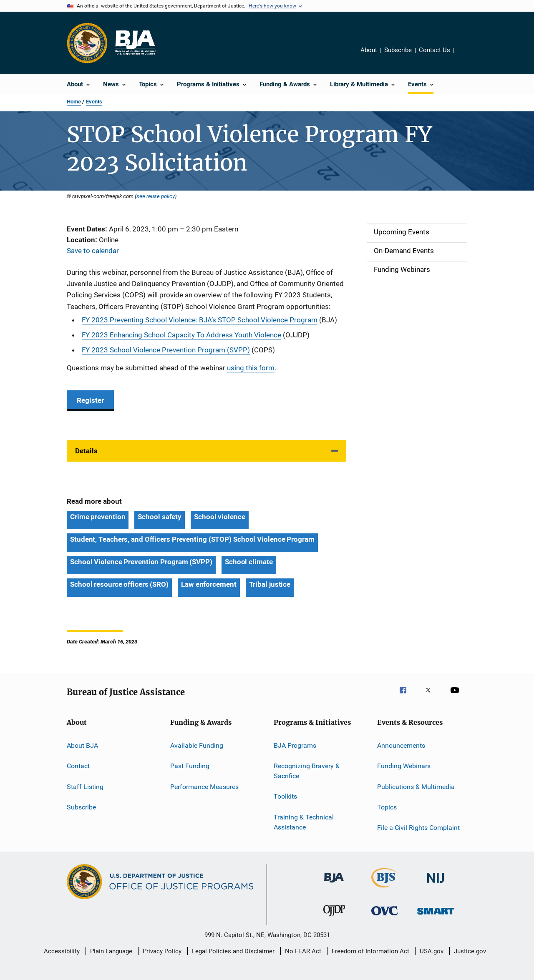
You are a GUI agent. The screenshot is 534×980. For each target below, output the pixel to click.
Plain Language (111, 951)
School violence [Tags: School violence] (220, 517)
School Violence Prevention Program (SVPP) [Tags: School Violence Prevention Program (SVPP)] (141, 562)
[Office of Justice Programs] (87, 43)
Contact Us (435, 50)
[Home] (135, 43)
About (369, 50)
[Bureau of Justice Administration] (334, 884)
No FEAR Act (303, 951)
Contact (78, 766)
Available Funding (197, 745)
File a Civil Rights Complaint (418, 828)
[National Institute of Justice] (436, 884)
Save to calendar (93, 251)
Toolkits (285, 796)
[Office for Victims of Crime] (385, 917)
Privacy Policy (162, 951)
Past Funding (190, 766)
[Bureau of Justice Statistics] (385, 889)
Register (90, 400)
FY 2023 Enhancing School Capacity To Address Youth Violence (181, 335)
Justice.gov (470, 951)
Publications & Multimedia (416, 786)
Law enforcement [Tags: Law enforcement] (209, 584)
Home (74, 102)
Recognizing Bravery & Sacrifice (307, 771)
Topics (387, 807)
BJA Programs (295, 745)
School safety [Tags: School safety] (160, 517)
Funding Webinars (404, 766)
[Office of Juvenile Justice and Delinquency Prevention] (334, 918)
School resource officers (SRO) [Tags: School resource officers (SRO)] (119, 584)
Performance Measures (204, 786)
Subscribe (398, 50)
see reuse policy (156, 196)
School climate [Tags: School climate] (249, 562)
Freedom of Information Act (370, 951)
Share (467, 56)
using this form (251, 368)
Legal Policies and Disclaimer (233, 951)
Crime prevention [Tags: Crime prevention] (98, 517)
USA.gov (432, 951)
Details (86, 451)
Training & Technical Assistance (304, 822)
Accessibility (62, 951)
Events (94, 102)
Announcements (401, 745)
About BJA (82, 745)
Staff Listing (85, 786)
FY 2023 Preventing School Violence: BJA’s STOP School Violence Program (200, 320)
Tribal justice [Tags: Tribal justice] (270, 584)
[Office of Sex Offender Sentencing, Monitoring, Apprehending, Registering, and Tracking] (436, 916)
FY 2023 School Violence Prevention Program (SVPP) (166, 350)
